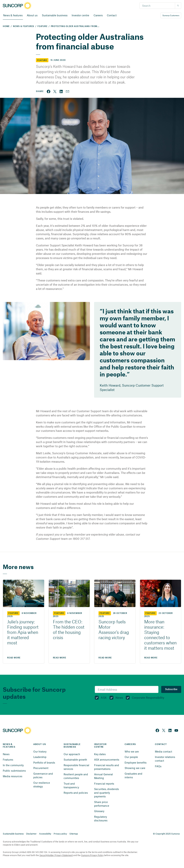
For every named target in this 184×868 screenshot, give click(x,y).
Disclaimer (31, 834)
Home (6, 26)
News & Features (24, 26)
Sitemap (74, 834)
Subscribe (171, 689)
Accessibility (45, 834)
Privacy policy (60, 834)
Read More (14, 658)
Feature (42, 26)
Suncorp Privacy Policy (92, 855)
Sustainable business (13, 834)
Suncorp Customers (171, 15)
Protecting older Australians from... (75, 26)
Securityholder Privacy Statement (56, 855)
